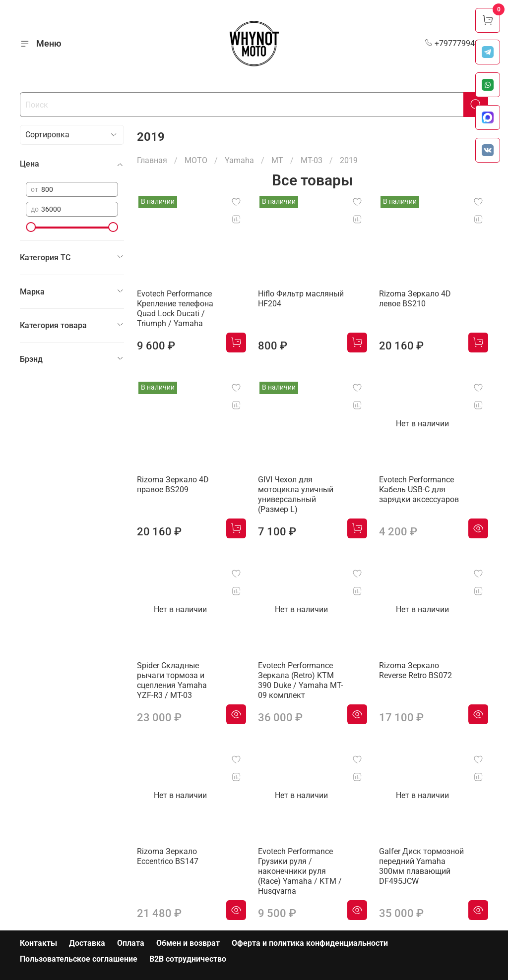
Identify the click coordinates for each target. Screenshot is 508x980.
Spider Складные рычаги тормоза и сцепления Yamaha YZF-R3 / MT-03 (172, 680)
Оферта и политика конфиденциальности (310, 943)
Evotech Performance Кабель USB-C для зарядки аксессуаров (419, 490)
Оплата (131, 943)
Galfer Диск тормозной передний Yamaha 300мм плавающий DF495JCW (421, 866)
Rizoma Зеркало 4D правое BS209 (173, 485)
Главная (152, 160)
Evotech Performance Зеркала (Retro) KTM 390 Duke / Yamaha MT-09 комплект (300, 680)
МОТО (196, 160)
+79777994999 (456, 43)
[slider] (31, 227)
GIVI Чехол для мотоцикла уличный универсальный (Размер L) (296, 494)
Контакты (38, 943)
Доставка (87, 943)
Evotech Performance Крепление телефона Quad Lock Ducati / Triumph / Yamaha (175, 309)
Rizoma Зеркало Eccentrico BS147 (168, 856)
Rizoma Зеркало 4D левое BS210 (415, 299)
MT (277, 160)
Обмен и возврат (188, 943)
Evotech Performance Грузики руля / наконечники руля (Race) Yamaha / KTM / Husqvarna (300, 871)
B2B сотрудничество (188, 959)
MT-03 (312, 160)
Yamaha (239, 160)
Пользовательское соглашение (79, 959)
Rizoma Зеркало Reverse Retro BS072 (415, 670)
